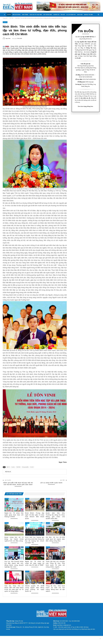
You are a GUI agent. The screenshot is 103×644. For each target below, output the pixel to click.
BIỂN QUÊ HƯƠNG (16, 15)
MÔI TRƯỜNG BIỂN (48, 15)
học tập (13, 470)
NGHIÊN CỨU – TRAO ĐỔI (59, 15)
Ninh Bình (18, 470)
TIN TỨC (9, 15)
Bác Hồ (8, 470)
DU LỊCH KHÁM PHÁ (71, 15)
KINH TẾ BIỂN (25, 15)
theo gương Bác (25, 470)
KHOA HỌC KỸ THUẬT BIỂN (36, 15)
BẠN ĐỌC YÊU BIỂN (88, 15)
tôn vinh (32, 470)
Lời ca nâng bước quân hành (51, 485)
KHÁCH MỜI (80, 15)
